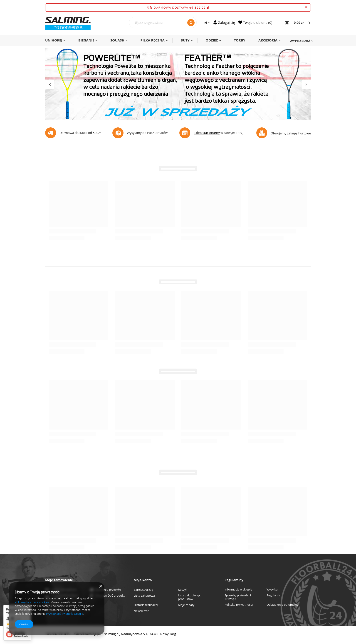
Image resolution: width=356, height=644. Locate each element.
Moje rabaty (186, 605)
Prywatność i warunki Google (65, 614)
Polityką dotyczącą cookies (32, 602)
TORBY (240, 40)
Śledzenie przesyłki (108, 590)
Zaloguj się (227, 22)
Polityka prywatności (239, 605)
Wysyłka (272, 590)
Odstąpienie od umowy (282, 605)
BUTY (185, 40)
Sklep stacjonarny (207, 133)
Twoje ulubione (257, 22)
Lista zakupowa (144, 596)
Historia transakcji (146, 605)
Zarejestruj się (143, 590)
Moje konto (143, 580)
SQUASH (117, 40)
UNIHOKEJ (54, 40)
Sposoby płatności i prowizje (238, 597)
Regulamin (274, 595)
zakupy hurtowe (299, 133)
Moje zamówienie (59, 580)
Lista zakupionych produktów (190, 597)
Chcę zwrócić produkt (110, 596)
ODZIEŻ (212, 40)
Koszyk (183, 590)
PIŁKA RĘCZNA (153, 40)
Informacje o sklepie (238, 590)
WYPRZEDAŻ (300, 41)
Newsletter (141, 611)
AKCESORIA (268, 40)
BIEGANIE (86, 40)
